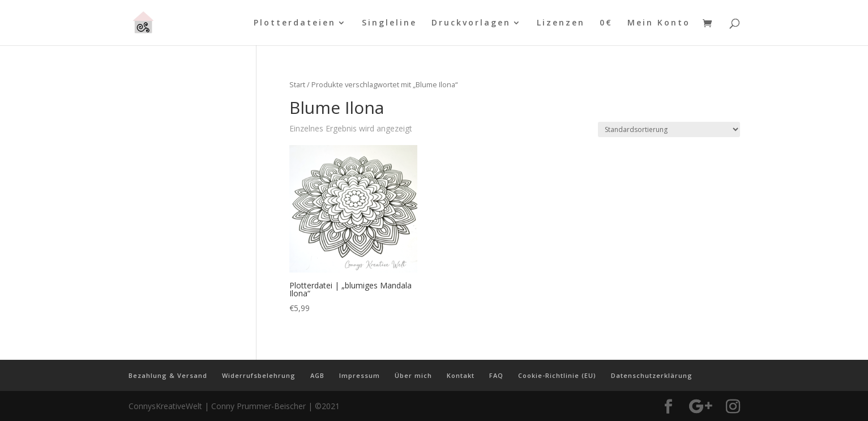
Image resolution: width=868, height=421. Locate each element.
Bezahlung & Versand (168, 375)
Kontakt (461, 375)
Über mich (413, 375)
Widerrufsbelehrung (259, 375)
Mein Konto (659, 23)
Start (297, 84)
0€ (606, 23)
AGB (317, 375)
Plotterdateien (295, 23)
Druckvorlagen (471, 23)
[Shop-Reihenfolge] (669, 129)
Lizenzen (561, 23)
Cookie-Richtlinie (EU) (557, 375)
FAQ (496, 375)
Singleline (389, 23)
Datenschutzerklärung (652, 375)
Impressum (360, 375)
